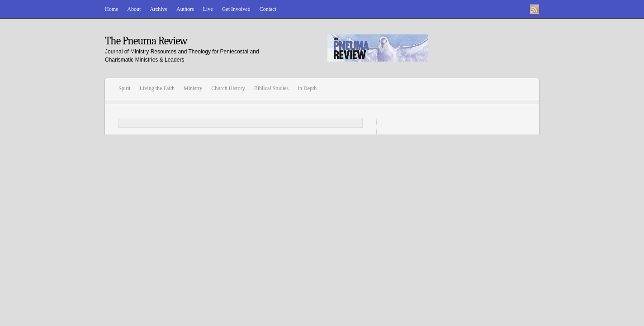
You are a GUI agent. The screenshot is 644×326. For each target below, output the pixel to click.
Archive (159, 9)
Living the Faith (157, 88)
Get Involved (236, 9)
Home (111, 9)
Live (208, 9)
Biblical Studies (271, 88)
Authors (185, 9)
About (134, 9)
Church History (228, 88)
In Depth (307, 88)
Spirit (125, 88)
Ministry (193, 88)
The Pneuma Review (146, 41)
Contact (268, 9)
